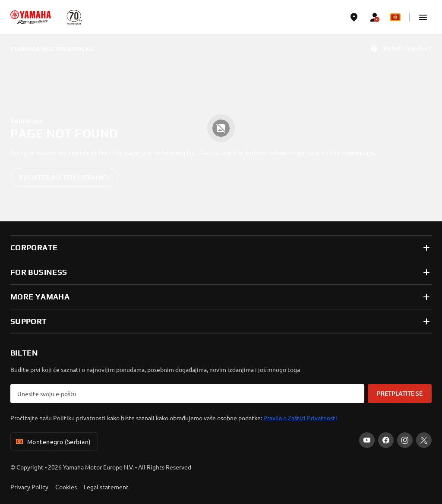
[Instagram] (405, 440)
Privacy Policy (29, 487)
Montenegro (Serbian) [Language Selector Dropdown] (52, 441)
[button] (423, 17)
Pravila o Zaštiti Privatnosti (300, 418)
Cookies (66, 487)
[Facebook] (386, 440)
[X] (424, 440)
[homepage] (31, 17)
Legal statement (106, 487)
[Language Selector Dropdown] (395, 17)
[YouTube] (367, 440)
